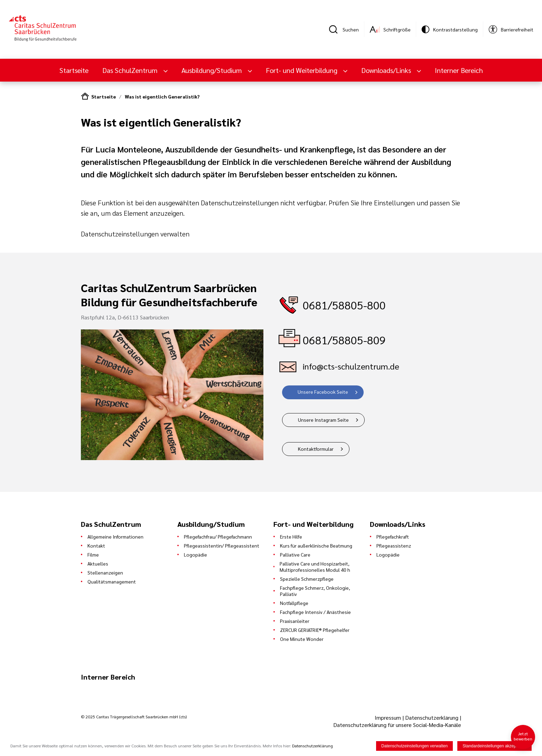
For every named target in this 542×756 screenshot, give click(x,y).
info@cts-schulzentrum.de (351, 366)
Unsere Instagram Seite (323, 420)
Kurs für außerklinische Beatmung (316, 545)
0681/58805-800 (344, 305)
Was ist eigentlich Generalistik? (162, 96)
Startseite (74, 70)
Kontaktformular (316, 449)
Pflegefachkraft (393, 536)
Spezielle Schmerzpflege (307, 579)
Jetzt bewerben (523, 736)
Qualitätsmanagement (112, 581)
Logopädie (195, 554)
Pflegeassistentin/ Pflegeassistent (222, 545)
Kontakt (96, 545)
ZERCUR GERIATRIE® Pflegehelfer (315, 630)
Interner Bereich (459, 70)
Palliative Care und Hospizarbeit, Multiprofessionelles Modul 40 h (315, 567)
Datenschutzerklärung (432, 717)
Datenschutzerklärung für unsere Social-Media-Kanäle (397, 725)
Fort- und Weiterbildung (302, 70)
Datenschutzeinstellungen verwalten (135, 234)
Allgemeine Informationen (115, 536)
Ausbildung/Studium (213, 70)
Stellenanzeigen (105, 572)
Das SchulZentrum (131, 70)
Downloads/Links (387, 70)
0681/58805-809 (344, 340)
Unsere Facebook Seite (323, 392)
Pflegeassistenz (394, 545)
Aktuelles (98, 563)
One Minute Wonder (302, 639)
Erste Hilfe (291, 536)
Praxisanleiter (295, 621)
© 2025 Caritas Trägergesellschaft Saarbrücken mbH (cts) (134, 717)
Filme (93, 554)
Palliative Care (295, 554)
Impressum (389, 717)
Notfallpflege (294, 603)
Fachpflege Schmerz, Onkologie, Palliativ (315, 591)
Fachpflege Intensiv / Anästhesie (315, 612)
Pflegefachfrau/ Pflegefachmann (218, 536)
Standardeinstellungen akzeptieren (494, 746)
